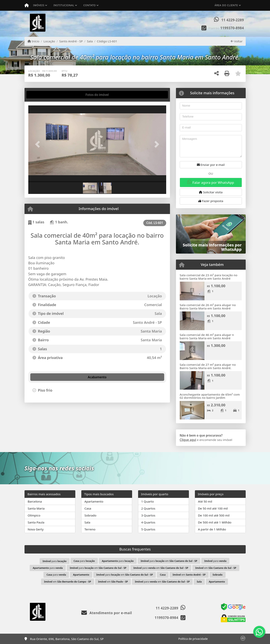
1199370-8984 (232, 28)
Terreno (90, 529)
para (55, 561)
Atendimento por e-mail (107, 613)
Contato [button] (90, 5)
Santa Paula (36, 522)
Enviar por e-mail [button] (211, 165)
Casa (88, 508)
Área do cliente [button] (226, 5)
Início (33, 41)
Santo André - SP (71, 41)
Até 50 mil (205, 501)
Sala (90, 41)
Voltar (237, 41)
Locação (49, 41)
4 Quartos (148, 522)
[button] (39, 144)
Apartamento (94, 501)
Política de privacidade (193, 639)
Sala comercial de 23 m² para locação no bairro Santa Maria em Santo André (209, 277)
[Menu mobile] (27, 5)
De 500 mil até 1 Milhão (215, 522)
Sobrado (90, 515)
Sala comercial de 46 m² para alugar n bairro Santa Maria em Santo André (207, 336)
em (216, 568)
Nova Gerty (36, 529)
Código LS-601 (107, 41)
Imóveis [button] (39, 5)
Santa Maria (36, 508)
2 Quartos (148, 508)
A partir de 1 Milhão (212, 529)
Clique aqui (188, 440)
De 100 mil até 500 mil (214, 515)
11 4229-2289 (233, 20)
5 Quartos (148, 529)
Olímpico (34, 515)
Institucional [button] (64, 5)
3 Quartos (148, 515)
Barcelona (35, 501)
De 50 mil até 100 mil (213, 508)
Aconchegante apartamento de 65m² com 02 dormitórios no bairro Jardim (210, 396)
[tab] (41, 95)
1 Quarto (148, 501)
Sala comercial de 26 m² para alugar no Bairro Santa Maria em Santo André (208, 307)
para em (169, 561)
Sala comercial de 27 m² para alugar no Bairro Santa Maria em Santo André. (208, 366)
